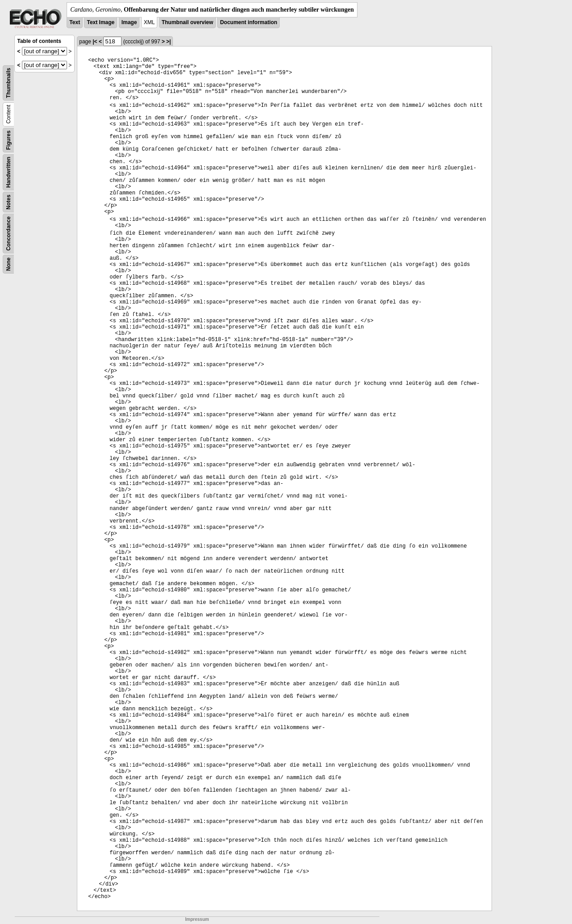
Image (129, 22)
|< (95, 42)
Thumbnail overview (187, 22)
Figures (8, 140)
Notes (8, 202)
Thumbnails (8, 83)
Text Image (101, 22)
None (8, 264)
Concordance (8, 234)
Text (75, 22)
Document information (248, 22)
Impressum (197, 919)
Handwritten (8, 172)
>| (168, 42)
